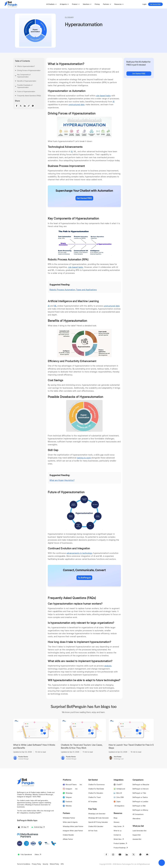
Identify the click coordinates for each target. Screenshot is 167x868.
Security (45, 864)
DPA (62, 864)
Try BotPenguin (84, 578)
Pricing (97, 4)
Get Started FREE (155, 4)
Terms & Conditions (24, 864)
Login (144, 4)
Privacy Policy (36, 864)
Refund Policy (54, 864)
